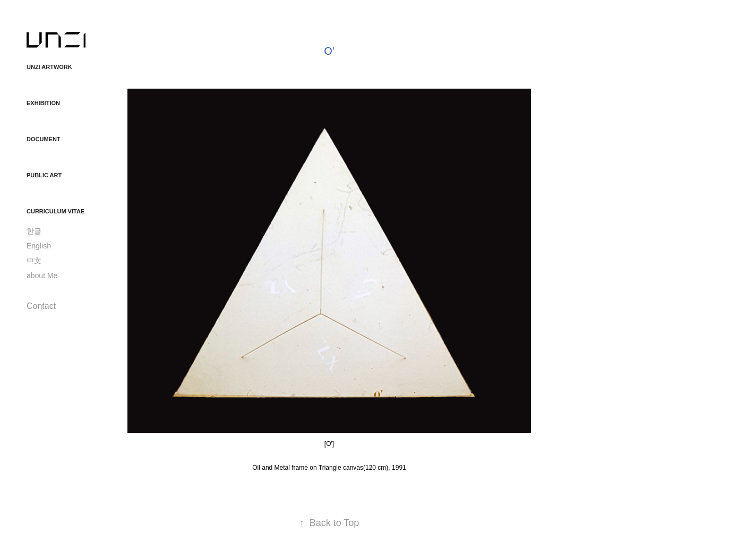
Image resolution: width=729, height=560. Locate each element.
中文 (34, 261)
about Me (42, 275)
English (39, 246)
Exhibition (43, 103)
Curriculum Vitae (55, 211)
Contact (41, 306)
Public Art (44, 175)
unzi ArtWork (49, 67)
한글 (34, 231)
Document (44, 139)
